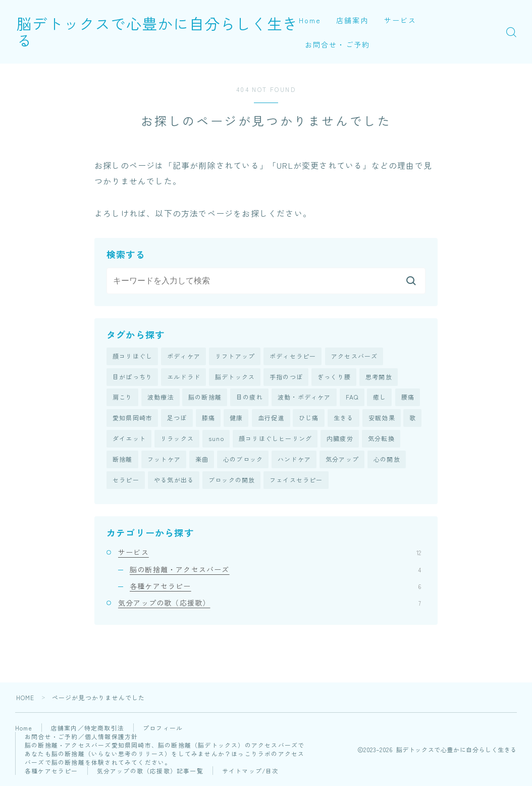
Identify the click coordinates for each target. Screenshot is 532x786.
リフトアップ (235, 356)
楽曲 (202, 461)
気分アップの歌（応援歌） (270, 604)
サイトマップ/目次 (251, 773)
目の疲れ (250, 398)
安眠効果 (382, 419)
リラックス (177, 440)
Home (310, 20)
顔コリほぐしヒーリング (275, 440)
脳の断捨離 (205, 398)
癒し (380, 398)
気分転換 (381, 440)
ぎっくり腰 (334, 377)
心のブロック (243, 461)
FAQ (352, 398)
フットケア (164, 461)
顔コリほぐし (132, 356)
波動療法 (161, 398)
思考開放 (379, 377)
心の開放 (387, 461)
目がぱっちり (132, 377)
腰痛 (408, 398)
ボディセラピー (293, 356)
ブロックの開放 (232, 482)
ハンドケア (294, 461)
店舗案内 (352, 20)
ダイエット (129, 440)
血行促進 (271, 419)
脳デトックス (235, 377)
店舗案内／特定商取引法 (89, 730)
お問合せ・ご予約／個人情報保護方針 (81, 738)
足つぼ (177, 419)
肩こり (123, 398)
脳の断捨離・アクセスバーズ (275, 571)
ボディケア (184, 356)
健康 (236, 419)
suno (216, 440)
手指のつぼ (286, 377)
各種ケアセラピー (275, 587)
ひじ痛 (309, 419)
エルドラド (184, 377)
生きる (344, 419)
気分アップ (342, 461)
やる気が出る (174, 482)
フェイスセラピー (296, 482)
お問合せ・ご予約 (337, 44)
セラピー (126, 482)
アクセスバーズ (354, 356)
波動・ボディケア (304, 398)
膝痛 (208, 419)
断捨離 (123, 461)
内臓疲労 (340, 440)
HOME (25, 699)
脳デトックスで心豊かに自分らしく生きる (170, 32)
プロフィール (164, 730)
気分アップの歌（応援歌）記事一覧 (150, 773)
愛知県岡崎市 (132, 419)
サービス (400, 20)
